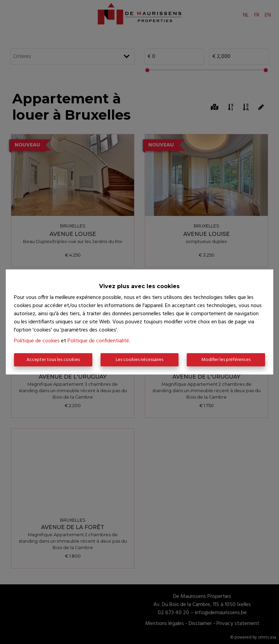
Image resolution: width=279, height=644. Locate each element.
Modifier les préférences (226, 360)
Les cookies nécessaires (139, 360)
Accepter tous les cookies (53, 360)
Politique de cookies (37, 341)
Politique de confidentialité (98, 341)
